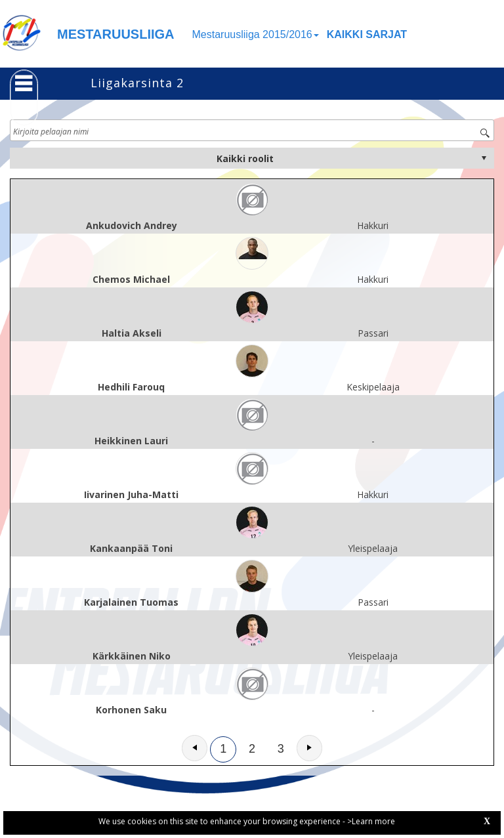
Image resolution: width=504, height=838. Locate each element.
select (484, 158)
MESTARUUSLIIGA (116, 34)
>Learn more (371, 821)
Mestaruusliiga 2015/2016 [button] (256, 34)
